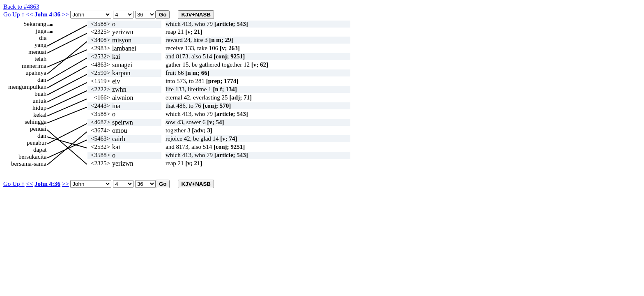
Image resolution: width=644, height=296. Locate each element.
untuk (39, 101)
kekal (40, 115)
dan (42, 80)
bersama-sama (29, 164)
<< (29, 14)
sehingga (36, 122)
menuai (37, 52)
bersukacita (32, 157)
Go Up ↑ (14, 14)
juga (41, 31)
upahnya (36, 73)
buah (40, 94)
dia (43, 38)
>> (66, 14)
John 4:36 (47, 14)
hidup (39, 108)
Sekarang (35, 24)
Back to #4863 (21, 7)
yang (40, 45)
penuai (38, 129)
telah (40, 59)
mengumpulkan (27, 87)
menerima (34, 66)
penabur (37, 143)
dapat (40, 150)
